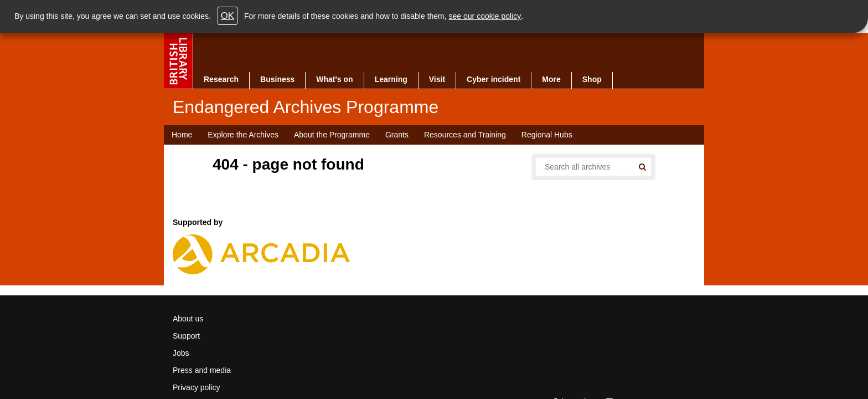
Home (182, 135)
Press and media (202, 370)
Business (277, 79)
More (551, 79)
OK (228, 16)
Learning (391, 79)
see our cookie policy (485, 16)
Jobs (181, 353)
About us (188, 319)
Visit (437, 79)
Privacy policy (197, 387)
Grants (397, 135)
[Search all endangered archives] (580, 167)
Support (186, 336)
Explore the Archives (243, 135)
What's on (334, 79)
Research (221, 79)
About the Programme (332, 135)
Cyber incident (494, 79)
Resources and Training (465, 135)
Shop (592, 79)
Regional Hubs (547, 135)
